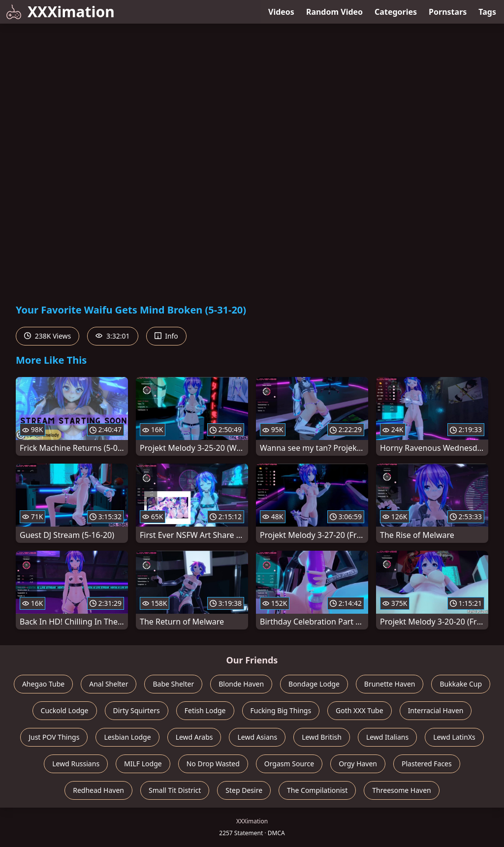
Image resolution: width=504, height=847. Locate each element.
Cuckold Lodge (65, 710)
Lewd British (322, 737)
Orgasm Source (289, 764)
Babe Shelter (173, 684)
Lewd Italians (387, 737)
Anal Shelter (109, 684)
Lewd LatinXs (454, 737)
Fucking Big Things (281, 710)
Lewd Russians (76, 764)
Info (166, 336)
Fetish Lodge (205, 710)
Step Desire (244, 790)
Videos (281, 12)
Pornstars (448, 12)
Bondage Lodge (314, 684)
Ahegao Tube (43, 684)
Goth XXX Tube (360, 710)
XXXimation (60, 12)
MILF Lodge (143, 764)
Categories (396, 12)
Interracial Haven (436, 710)
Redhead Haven (98, 790)
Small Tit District (175, 790)
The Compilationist (317, 790)
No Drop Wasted (213, 764)
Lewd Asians (257, 737)
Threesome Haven (401, 790)
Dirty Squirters (137, 710)
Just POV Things (54, 737)
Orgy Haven (358, 764)
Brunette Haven (390, 684)
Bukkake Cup (461, 684)
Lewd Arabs (194, 737)
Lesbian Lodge (127, 737)
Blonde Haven (241, 684)
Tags (487, 12)
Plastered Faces (427, 764)
